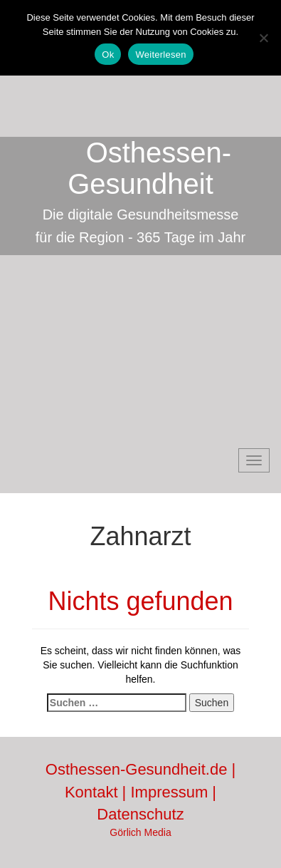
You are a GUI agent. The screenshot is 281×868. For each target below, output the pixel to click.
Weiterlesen (160, 55)
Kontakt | (98, 792)
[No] (263, 38)
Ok (108, 55)
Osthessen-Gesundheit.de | (140, 769)
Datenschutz (140, 814)
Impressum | (173, 792)
